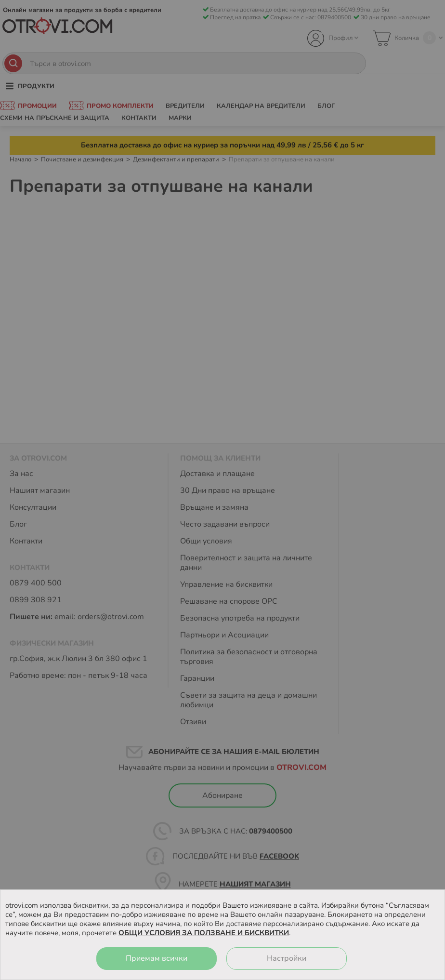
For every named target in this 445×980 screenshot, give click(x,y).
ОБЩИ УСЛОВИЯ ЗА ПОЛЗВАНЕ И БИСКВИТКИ (204, 933)
